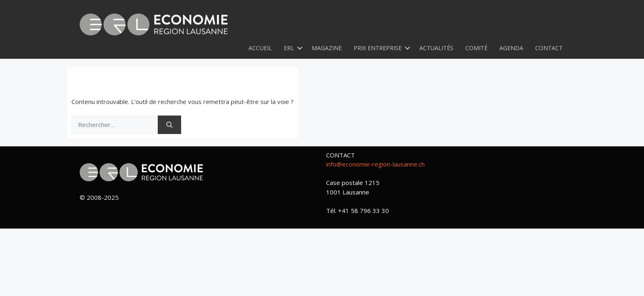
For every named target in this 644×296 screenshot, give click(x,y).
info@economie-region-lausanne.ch (375, 164)
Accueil (260, 48)
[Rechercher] (169, 125)
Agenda (511, 48)
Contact (549, 48)
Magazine (327, 48)
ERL (289, 48)
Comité (476, 48)
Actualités (436, 48)
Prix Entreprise (378, 48)
